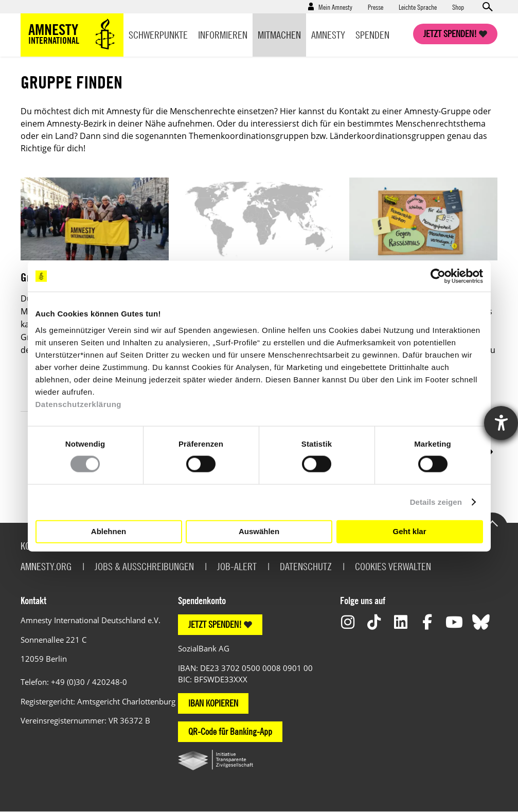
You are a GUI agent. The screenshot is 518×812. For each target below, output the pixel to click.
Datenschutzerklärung (79, 404)
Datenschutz (306, 566)
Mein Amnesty (335, 7)
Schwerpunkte (158, 35)
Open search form (487, 7)
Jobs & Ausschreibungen (144, 566)
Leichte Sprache (418, 7)
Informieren (223, 35)
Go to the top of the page (492, 523)
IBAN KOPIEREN (213, 703)
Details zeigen (436, 502)
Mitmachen (279, 35)
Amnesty (328, 35)
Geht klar (409, 531)
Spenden (372, 35)
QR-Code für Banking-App (230, 731)
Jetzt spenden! (450, 34)
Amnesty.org (46, 566)
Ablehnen (109, 531)
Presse (376, 7)
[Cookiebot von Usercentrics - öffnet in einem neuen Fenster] (438, 276)
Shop (458, 7)
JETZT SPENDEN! (215, 624)
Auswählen (259, 531)
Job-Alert (237, 566)
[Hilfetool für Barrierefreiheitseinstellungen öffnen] (501, 423)
